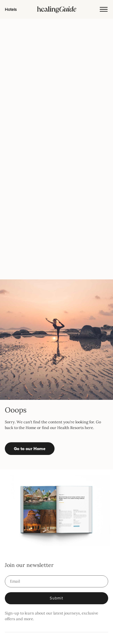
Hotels (11, 9)
